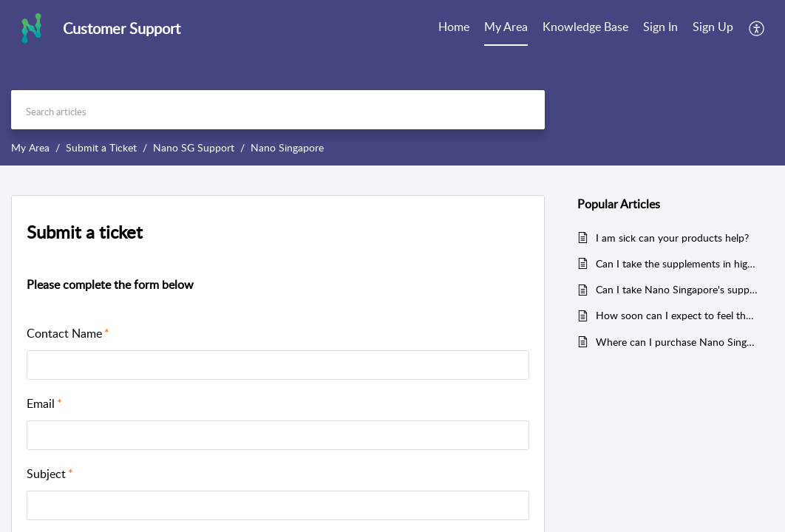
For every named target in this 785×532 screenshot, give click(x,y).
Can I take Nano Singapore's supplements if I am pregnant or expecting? (677, 289)
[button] (757, 28)
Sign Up (713, 27)
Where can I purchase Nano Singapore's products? (677, 342)
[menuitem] (454, 28)
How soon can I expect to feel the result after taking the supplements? (677, 315)
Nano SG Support (194, 147)
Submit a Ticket (101, 147)
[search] (278, 110)
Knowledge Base (585, 27)
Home (454, 27)
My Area (506, 27)
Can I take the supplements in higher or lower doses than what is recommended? (677, 263)
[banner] (392, 83)
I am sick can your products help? (672, 238)
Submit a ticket (85, 232)
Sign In (660, 27)
